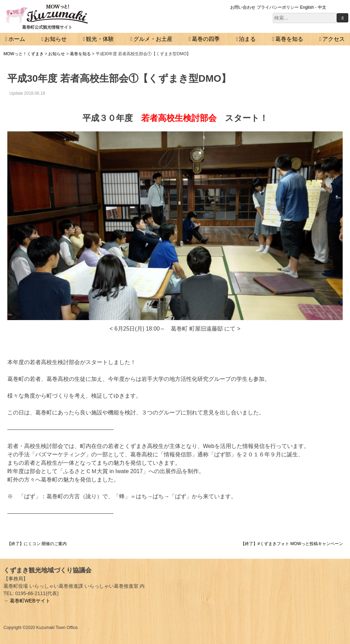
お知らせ (56, 39)
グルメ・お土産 (153, 39)
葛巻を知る (289, 39)
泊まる (247, 39)
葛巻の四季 (206, 39)
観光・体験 (100, 39)
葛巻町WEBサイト (30, 601)
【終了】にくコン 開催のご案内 (37, 544)
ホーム (17, 39)
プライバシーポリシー (278, 7)
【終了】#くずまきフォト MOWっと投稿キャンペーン (292, 544)
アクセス (334, 39)
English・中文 (313, 7)
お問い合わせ (243, 7)
